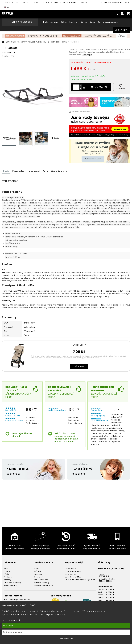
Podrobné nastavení (13, 632)
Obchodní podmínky (13, 583)
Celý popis (87, 55)
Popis (6, 171)
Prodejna (46, 2)
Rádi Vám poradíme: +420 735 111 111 (115, 5)
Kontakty (84, 2)
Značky (15, 2)
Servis (36, 2)
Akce (6, 2)
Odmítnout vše (66, 639)
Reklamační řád (11, 585)
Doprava (26, 2)
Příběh (64, 22)
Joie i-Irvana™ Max (73, 571)
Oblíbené (38, 574)
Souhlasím (8, 626)
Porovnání (39, 577)
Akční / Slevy (121, 30)
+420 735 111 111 (103, 576)
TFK (12, 56)
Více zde (79, 366)
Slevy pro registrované (108, 22)
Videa (56, 2)
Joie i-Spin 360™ (72, 574)
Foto (45, 171)
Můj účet (38, 571)
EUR (7, 7)
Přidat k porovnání (79, 112)
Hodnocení (34, 171)
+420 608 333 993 (105, 581)
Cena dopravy (59, 171)
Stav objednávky (69, 2)
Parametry (18, 171)
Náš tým (84, 22)
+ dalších (55, 138)
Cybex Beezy (79, 345)
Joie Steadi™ (70, 569)
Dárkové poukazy (51, 22)
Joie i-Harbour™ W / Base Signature (80, 580)
